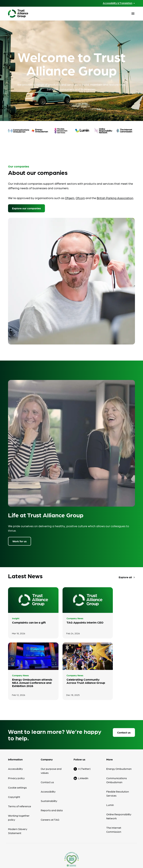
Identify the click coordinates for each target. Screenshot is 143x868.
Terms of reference (20, 765)
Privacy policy (16, 737)
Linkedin (83, 737)
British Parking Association (115, 198)
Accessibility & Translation (118, 3)
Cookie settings (17, 746)
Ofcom (80, 198)
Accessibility (15, 727)
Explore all (127, 578)
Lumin (110, 764)
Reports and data (52, 769)
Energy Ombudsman (119, 727)
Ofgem (70, 198)
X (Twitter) (84, 727)
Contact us (124, 691)
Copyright (14, 755)
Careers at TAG (50, 778)
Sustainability (49, 759)
